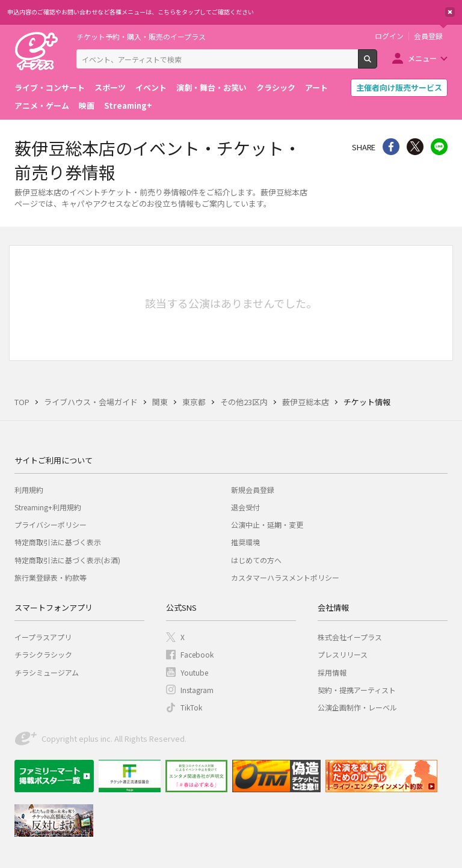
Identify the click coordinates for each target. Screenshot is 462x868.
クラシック (276, 87)
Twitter (415, 147)
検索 (377, 64)
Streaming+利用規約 (48, 507)
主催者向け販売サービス (399, 87)
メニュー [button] (422, 58)
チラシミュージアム (47, 672)
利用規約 (29, 490)
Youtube (194, 672)
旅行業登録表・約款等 (51, 577)
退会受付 (245, 507)
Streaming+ (128, 105)
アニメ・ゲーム (42, 105)
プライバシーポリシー (51, 524)
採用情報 (332, 672)
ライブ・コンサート (50, 87)
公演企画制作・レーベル (357, 707)
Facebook (197, 654)
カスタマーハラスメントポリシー (285, 577)
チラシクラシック (43, 654)
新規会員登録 (253, 490)
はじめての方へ (256, 560)
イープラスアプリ (43, 637)
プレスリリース (343, 654)
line (439, 147)
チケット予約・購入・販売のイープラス (141, 36)
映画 (87, 105)
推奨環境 (245, 542)
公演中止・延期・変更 (267, 524)
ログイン (389, 36)
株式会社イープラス (350, 637)
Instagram (197, 690)
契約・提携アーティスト (357, 690)
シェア (391, 147)
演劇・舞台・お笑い (211, 87)
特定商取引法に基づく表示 (58, 542)
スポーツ (110, 87)
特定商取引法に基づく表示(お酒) (67, 560)
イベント (151, 87)
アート (316, 87)
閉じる (450, 12)
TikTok (191, 707)
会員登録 (428, 36)
